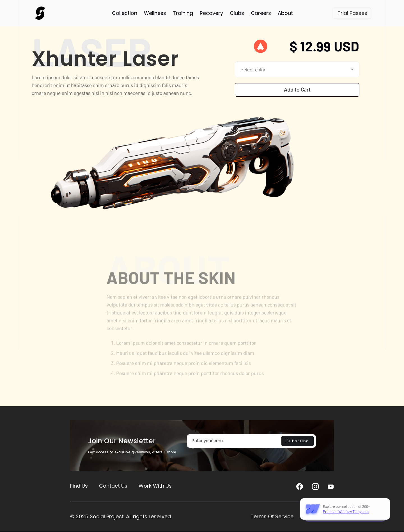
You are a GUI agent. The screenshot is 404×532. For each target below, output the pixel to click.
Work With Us (155, 486)
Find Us (79, 486)
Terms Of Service (272, 516)
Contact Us (113, 486)
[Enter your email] (251, 441)
